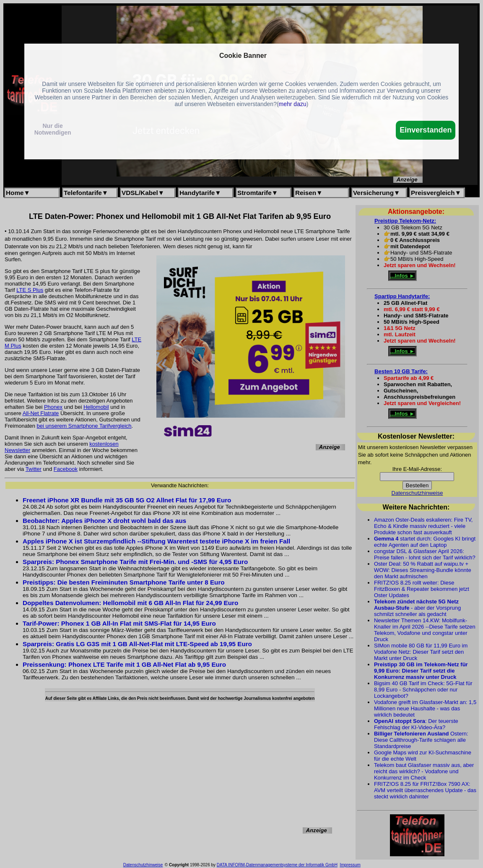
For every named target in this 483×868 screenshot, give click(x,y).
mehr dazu (293, 104)
